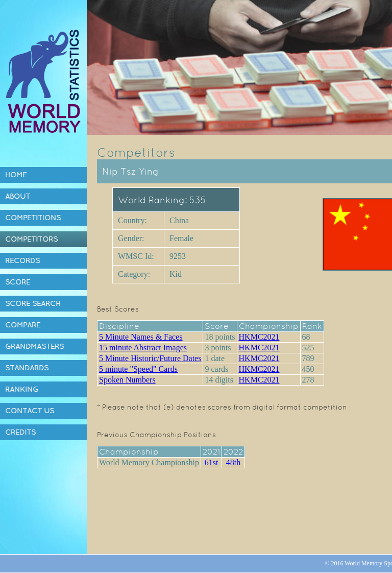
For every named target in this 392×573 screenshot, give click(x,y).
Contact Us (30, 411)
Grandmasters (34, 346)
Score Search (33, 303)
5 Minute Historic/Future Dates (150, 358)
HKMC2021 (259, 337)
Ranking (22, 389)
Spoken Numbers (127, 380)
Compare (23, 325)
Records (22, 260)
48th (233, 462)
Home (16, 175)
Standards (27, 368)
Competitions (33, 218)
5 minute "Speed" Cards (138, 369)
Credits (20, 432)
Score (18, 282)
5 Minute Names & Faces (141, 337)
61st (212, 462)
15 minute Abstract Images (143, 348)
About (18, 196)
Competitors (31, 239)
